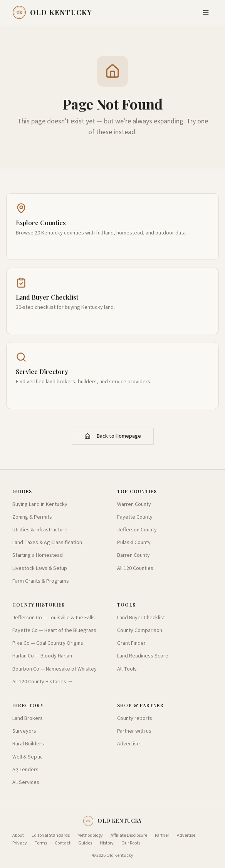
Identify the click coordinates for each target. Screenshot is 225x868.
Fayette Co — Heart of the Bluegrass (54, 630)
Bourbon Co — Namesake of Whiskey (55, 669)
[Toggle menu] (206, 12)
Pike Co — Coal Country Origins (48, 643)
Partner (162, 836)
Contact (63, 843)
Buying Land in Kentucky (40, 504)
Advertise (128, 744)
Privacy (20, 843)
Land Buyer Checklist (141, 618)
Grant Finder (131, 643)
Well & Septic (28, 757)
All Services (26, 782)
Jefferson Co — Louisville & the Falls (54, 618)
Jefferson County (137, 530)
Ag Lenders (25, 770)
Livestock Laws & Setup (40, 568)
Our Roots (131, 843)
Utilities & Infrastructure (40, 530)
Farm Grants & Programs (41, 581)
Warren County (134, 504)
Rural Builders (28, 744)
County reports (135, 718)
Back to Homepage (113, 436)
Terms (41, 843)
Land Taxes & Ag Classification (47, 543)
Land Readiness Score (143, 656)
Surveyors (24, 731)
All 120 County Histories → (43, 682)
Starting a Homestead (38, 555)
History (107, 843)
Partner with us (134, 731)
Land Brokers (28, 718)
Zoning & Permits (32, 517)
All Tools (127, 669)
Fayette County (135, 517)
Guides (85, 843)
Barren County (133, 555)
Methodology (90, 836)
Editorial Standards (51, 836)
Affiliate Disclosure (129, 836)
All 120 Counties (135, 568)
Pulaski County (134, 543)
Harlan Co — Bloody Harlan (42, 656)
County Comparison (140, 630)
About (18, 836)
